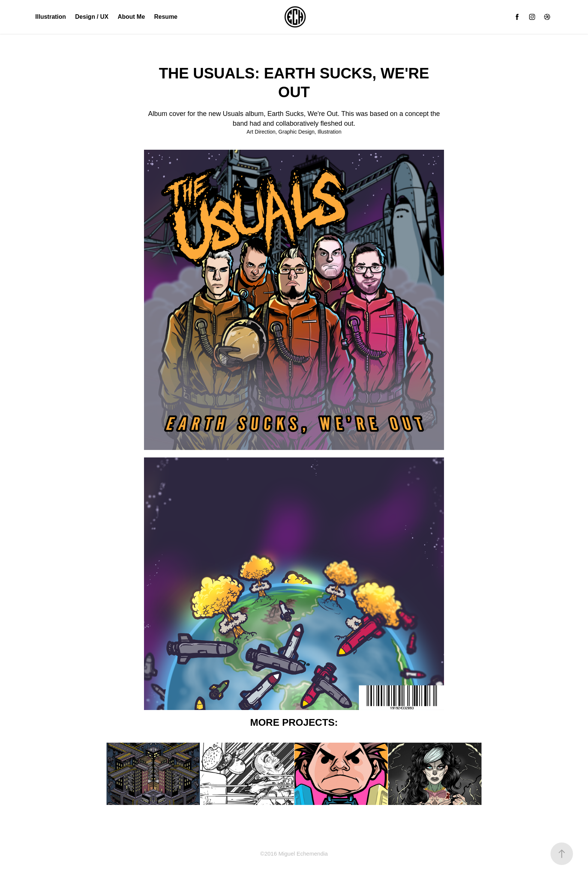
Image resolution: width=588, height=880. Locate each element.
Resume (166, 17)
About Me (131, 17)
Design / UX (92, 17)
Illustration (51, 17)
